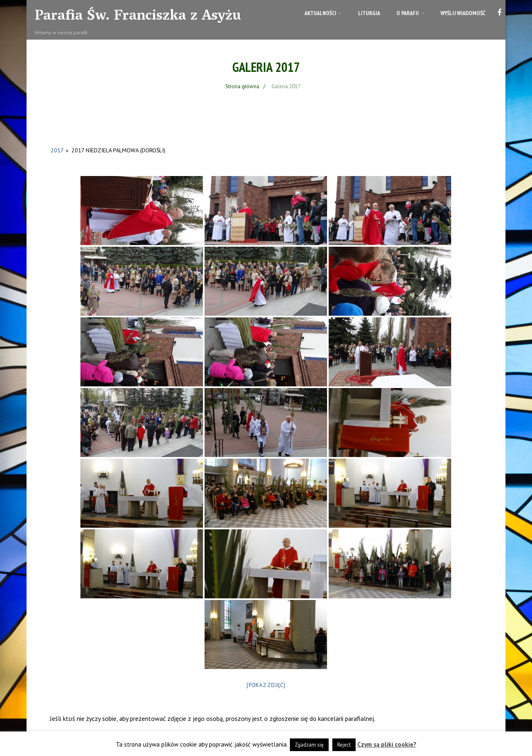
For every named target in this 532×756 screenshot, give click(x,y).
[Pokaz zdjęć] (266, 685)
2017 (57, 150)
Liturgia (369, 13)
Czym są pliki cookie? (387, 744)
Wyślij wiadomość (463, 13)
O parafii (410, 13)
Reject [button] (344, 745)
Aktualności (323, 13)
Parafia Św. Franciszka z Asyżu (138, 17)
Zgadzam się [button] (309, 745)
